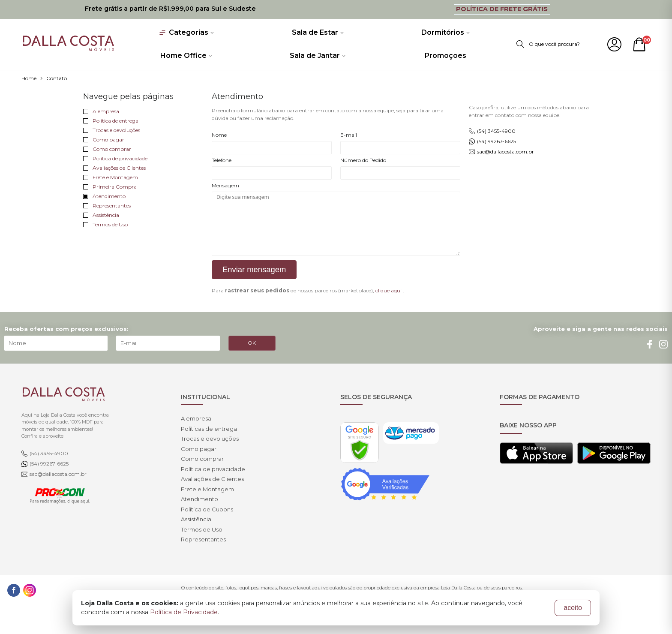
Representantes (107, 206)
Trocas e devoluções (112, 130)
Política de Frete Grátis (502, 9)
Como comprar (107, 149)
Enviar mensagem (254, 269)
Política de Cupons (207, 509)
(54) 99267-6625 (496, 141)
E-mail (349, 135)
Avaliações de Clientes (114, 168)
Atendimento (104, 196)
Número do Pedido (363, 160)
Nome (219, 135)
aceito (573, 608)
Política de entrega (111, 121)
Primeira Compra (110, 187)
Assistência (101, 215)
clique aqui (388, 290)
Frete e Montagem (111, 177)
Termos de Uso (105, 224)
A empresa (101, 111)
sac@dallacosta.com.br (505, 152)
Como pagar (104, 140)
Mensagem (225, 185)
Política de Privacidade (184, 612)
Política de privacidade (115, 158)
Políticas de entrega (209, 429)
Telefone (222, 160)
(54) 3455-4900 (496, 131)
